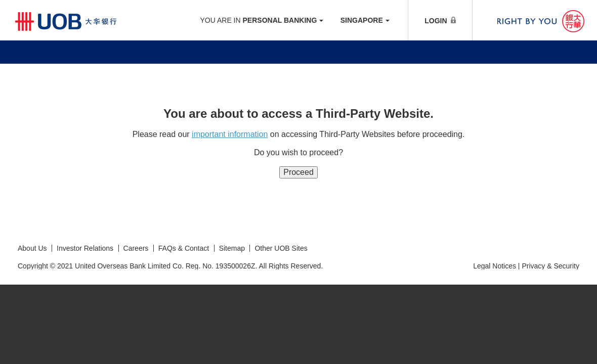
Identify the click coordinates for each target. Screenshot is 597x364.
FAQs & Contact (184, 248)
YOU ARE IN (262, 20)
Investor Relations (85, 248)
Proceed (298, 172)
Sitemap (232, 248)
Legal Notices (495, 266)
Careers (136, 248)
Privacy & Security (550, 266)
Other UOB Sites (281, 248)
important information (230, 134)
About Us (32, 248)
